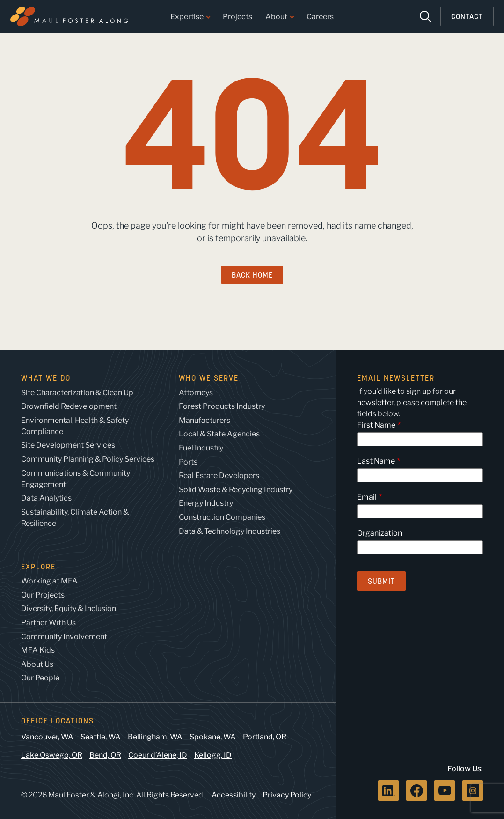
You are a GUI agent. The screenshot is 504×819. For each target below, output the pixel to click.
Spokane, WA (213, 737)
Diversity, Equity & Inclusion (69, 609)
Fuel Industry (201, 448)
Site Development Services (68, 445)
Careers (320, 17)
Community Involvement (64, 637)
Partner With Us (48, 623)
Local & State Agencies (219, 434)
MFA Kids (38, 650)
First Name (376, 425)
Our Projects (43, 595)
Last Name (376, 461)
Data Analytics (46, 498)
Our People (40, 678)
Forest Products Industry (222, 406)
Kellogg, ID (213, 755)
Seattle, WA (101, 737)
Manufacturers (205, 420)
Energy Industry (206, 503)
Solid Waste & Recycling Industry (236, 490)
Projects (237, 17)
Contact (467, 16)
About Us (37, 664)
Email (367, 497)
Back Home (252, 275)
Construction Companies (222, 517)
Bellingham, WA (155, 737)
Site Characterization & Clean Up (77, 393)
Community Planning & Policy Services (88, 459)
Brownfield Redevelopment (69, 406)
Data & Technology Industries (230, 531)
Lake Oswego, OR (52, 755)
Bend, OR (105, 755)
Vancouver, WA (47, 737)
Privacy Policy (287, 795)
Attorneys (196, 393)
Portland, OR (265, 737)
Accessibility (234, 795)
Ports (188, 462)
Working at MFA (49, 581)
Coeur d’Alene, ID (158, 755)
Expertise (190, 17)
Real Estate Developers (219, 476)
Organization (380, 533)
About (279, 17)
